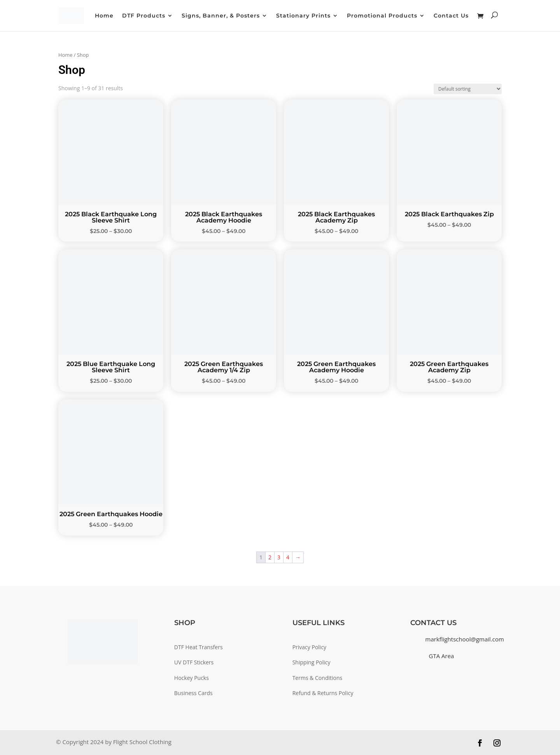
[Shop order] (468, 89)
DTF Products (144, 16)
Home (104, 16)
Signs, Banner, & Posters (221, 16)
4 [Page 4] (288, 557)
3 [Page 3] (279, 557)
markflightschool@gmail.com (465, 639)
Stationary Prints (303, 16)
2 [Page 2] (270, 557)
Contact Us (451, 16)
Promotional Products (382, 16)
